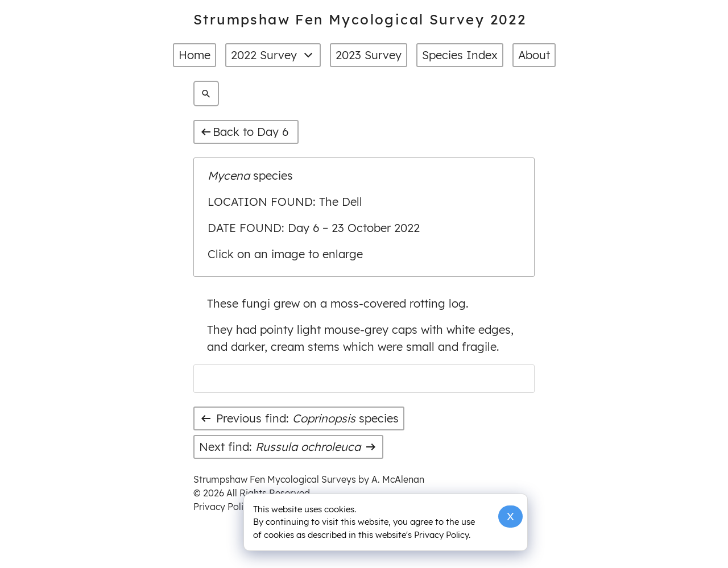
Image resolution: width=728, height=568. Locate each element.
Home (195, 55)
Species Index (460, 55)
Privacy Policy (223, 507)
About (534, 55)
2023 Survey (369, 55)
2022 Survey (273, 55)
